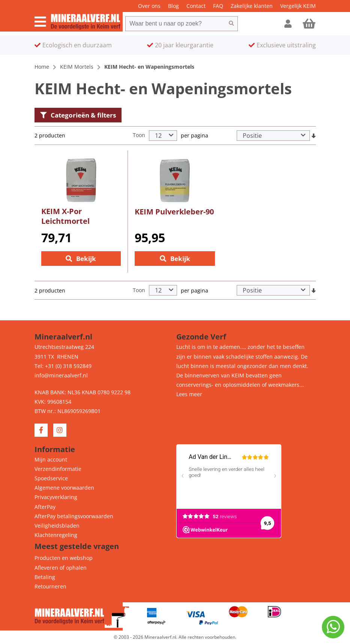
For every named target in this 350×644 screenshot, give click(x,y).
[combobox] (175, 24)
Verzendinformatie (58, 469)
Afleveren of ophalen (61, 568)
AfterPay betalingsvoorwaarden (74, 516)
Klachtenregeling (56, 535)
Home (42, 67)
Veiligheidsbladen (57, 526)
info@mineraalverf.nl (61, 375)
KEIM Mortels (77, 67)
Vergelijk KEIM (298, 6)
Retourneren (50, 586)
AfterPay (45, 507)
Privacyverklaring (56, 497)
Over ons (149, 6)
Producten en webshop (64, 558)
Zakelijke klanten (252, 6)
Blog (173, 6)
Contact (196, 6)
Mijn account (51, 459)
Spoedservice (51, 478)
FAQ (218, 6)
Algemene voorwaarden (64, 488)
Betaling (45, 577)
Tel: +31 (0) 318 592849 (63, 366)
